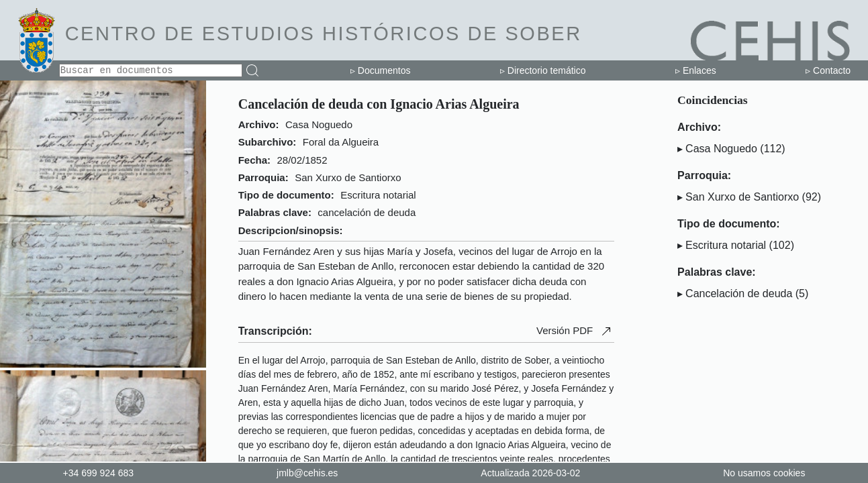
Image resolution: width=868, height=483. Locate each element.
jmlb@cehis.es (307, 473)
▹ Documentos (380, 70)
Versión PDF (575, 331)
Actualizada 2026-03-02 (530, 473)
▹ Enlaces (696, 70)
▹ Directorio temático (543, 70)
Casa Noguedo (721, 149)
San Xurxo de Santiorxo (742, 197)
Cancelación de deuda (739, 293)
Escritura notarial (726, 245)
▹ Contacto (828, 70)
